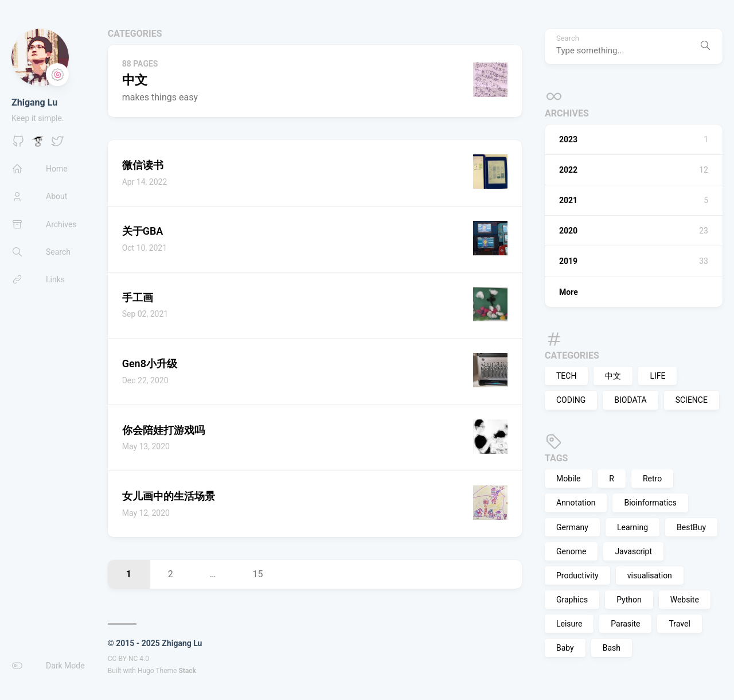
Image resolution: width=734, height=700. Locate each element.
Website (685, 600)
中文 (613, 376)
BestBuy (691, 527)
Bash (612, 648)
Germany (572, 527)
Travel (679, 624)
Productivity (577, 575)
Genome (571, 551)
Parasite (625, 624)
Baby (565, 648)
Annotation (576, 503)
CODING (571, 400)
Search (568, 38)
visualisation (650, 575)
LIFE (657, 376)
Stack (187, 671)
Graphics (572, 600)
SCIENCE (692, 400)
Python (629, 600)
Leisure (569, 624)
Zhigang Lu (34, 102)
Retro (652, 479)
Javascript (633, 551)
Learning (633, 527)
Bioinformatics (650, 503)
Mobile (568, 479)
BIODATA (630, 400)
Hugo (146, 671)
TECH (566, 376)
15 (258, 574)
